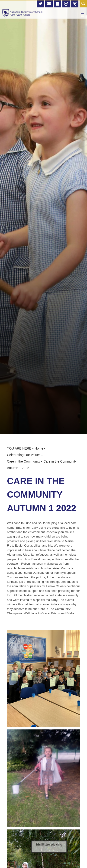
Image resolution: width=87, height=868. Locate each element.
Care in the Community (24, 461)
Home (39, 448)
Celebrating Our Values (24, 455)
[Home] (22, 13)
